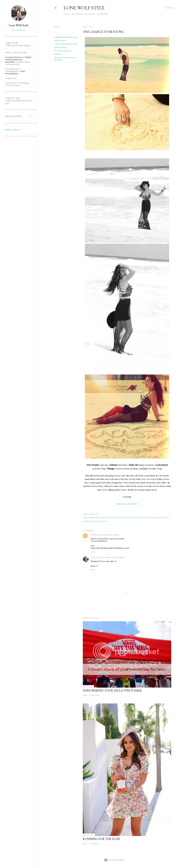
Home (67, 14)
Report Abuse (12, 130)
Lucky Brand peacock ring (66, 44)
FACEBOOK (102, 14)
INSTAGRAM (77, 14)
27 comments (94, 695)
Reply (93, 552)
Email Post (93, 514)
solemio (58, 54)
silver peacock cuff (63, 51)
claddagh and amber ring (66, 37)
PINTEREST (90, 14)
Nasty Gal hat (60, 47)
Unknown (95, 535)
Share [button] (57, 27)
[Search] (170, 8)
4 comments (94, 844)
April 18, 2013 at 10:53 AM (110, 535)
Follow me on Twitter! (127, 504)
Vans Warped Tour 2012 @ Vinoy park (112, 690)
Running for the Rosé (101, 839)
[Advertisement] (13, 180)
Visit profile (18, 30)
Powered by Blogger (114, 860)
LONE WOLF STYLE (84, 8)
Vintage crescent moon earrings (95, 521)
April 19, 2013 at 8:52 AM (115, 557)
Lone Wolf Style (98, 557)
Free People (60, 41)
